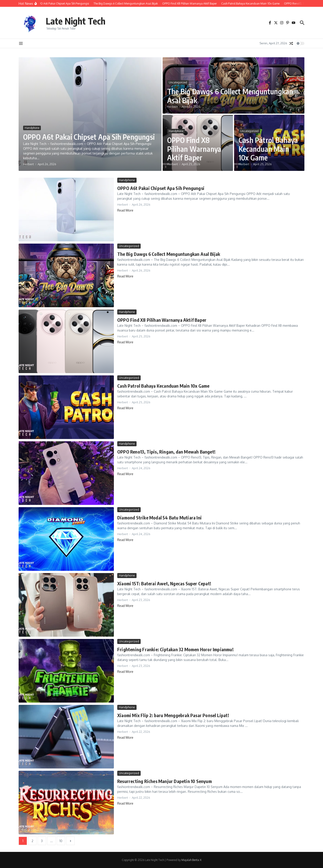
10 (61, 841)
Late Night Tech (76, 21)
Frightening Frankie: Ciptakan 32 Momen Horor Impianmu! (175, 649)
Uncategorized (178, 82)
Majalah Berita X (191, 860)
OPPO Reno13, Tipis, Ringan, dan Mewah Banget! (166, 452)
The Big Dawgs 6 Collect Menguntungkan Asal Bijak (230, 96)
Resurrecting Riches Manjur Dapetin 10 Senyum (165, 781)
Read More (125, 210)
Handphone (32, 128)
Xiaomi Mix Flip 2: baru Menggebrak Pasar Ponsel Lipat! (173, 715)
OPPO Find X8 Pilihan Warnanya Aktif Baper (194, 149)
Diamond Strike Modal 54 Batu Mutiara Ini (159, 518)
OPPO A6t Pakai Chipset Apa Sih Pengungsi (89, 137)
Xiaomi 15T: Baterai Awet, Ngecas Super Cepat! (164, 583)
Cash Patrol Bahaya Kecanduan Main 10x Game (268, 149)
